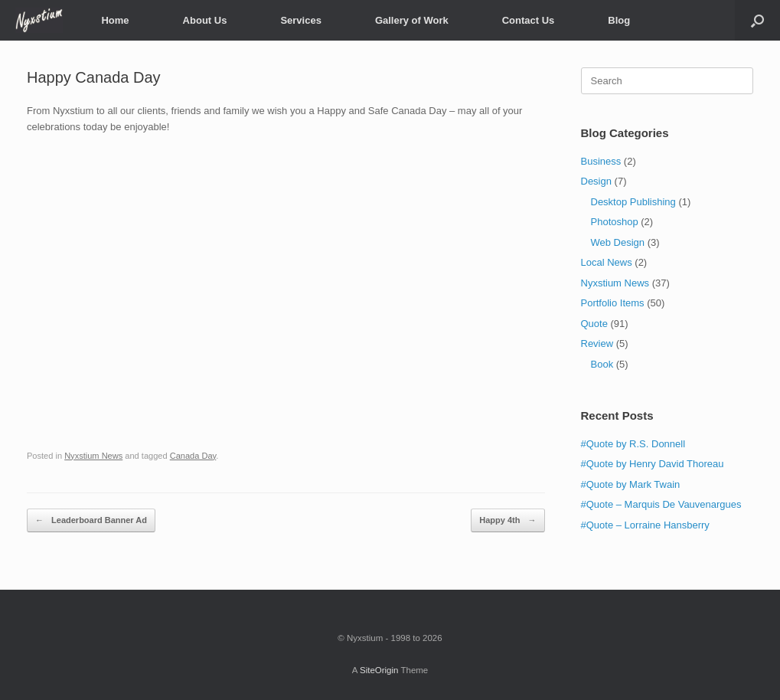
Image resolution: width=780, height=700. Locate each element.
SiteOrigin (379, 670)
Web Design (618, 242)
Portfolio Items (613, 303)
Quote (594, 324)
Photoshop (615, 222)
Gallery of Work (412, 20)
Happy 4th (507, 520)
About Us (205, 20)
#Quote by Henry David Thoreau (653, 464)
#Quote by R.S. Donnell (633, 444)
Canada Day (193, 456)
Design (596, 181)
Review (597, 343)
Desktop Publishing (633, 202)
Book (602, 364)
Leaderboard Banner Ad (91, 520)
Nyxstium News (93, 456)
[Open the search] (757, 20)
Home (115, 20)
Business (601, 161)
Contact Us (529, 20)
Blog (619, 20)
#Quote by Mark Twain (631, 484)
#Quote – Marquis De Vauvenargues (661, 504)
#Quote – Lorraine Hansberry (645, 525)
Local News (607, 262)
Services (301, 20)
